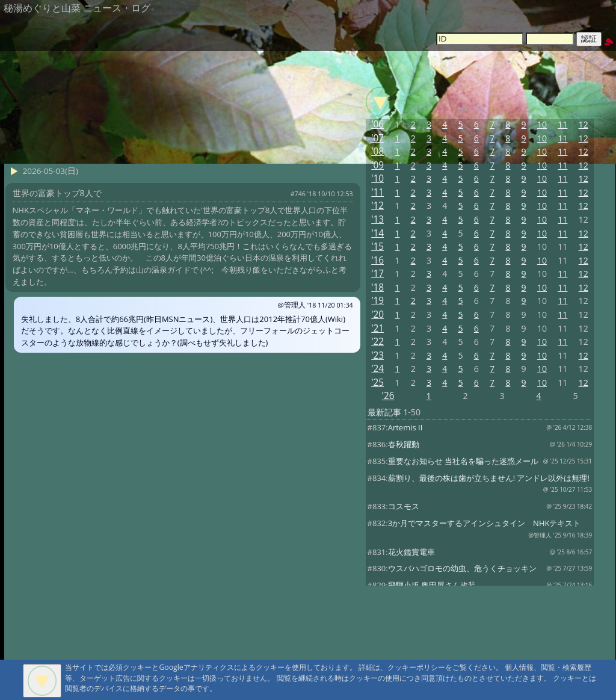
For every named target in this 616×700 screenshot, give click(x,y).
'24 (377, 369)
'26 (388, 396)
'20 (377, 314)
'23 (377, 355)
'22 (377, 342)
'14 (377, 233)
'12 (377, 206)
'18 (377, 287)
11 (562, 124)
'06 (377, 124)
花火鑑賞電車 (411, 552)
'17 (377, 274)
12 (584, 124)
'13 (377, 219)
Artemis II (405, 427)
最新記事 (384, 412)
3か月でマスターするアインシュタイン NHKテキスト (485, 523)
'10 (377, 178)
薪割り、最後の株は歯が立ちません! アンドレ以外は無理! (489, 478)
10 (542, 124)
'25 (377, 383)
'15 (377, 246)
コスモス (404, 506)
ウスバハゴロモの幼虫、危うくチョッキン (462, 568)
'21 (377, 328)
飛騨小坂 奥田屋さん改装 (432, 585)
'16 (377, 260)
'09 (377, 165)
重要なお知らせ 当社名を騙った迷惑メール (463, 461)
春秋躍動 (404, 444)
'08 (377, 151)
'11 (377, 192)
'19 (377, 301)
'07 (377, 138)
